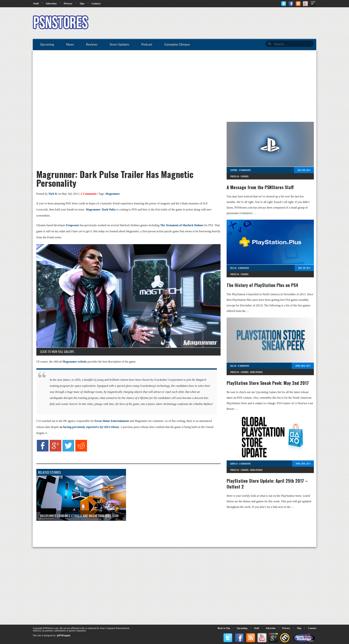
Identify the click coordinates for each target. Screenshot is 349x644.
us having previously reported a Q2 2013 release (89, 427)
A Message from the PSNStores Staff (260, 187)
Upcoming (242, 628)
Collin (233, 268)
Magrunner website (75, 362)
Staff (36, 3)
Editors (234, 170)
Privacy (68, 3)
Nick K (53, 194)
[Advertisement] (228, 23)
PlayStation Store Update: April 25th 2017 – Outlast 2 (267, 484)
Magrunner (113, 194)
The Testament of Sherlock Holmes (182, 225)
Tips (82, 3)
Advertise (51, 3)
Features (245, 176)
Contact (96, 3)
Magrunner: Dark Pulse (101, 209)
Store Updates (256, 372)
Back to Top (224, 628)
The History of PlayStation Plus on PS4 (262, 285)
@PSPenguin (63, 635)
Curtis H (234, 464)
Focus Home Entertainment (112, 421)
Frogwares (72, 225)
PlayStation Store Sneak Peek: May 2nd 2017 (268, 383)
